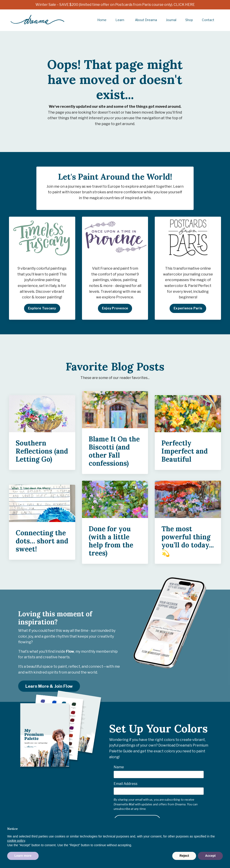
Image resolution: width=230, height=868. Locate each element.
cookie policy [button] (16, 841)
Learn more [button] (23, 856)
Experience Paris (188, 308)
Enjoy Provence (115, 308)
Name (119, 768)
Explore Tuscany (42, 308)
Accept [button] (210, 856)
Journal (171, 20)
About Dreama (146, 20)
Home (102, 20)
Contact (208, 20)
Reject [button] (184, 856)
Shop (189, 20)
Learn (120, 20)
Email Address (126, 784)
